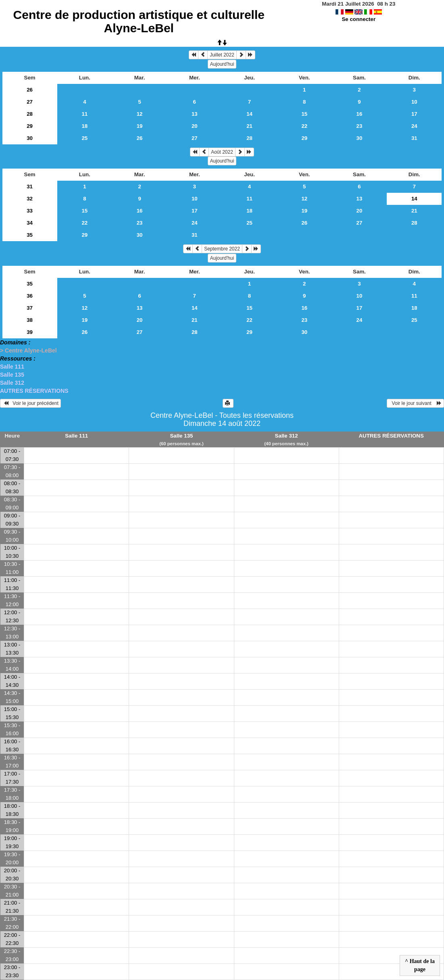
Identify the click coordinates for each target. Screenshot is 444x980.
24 (414, 126)
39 (30, 332)
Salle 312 (12, 383)
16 (360, 114)
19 (140, 126)
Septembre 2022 (222, 249)
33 (30, 211)
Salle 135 (12, 375)
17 (414, 114)
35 (30, 235)
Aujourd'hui (222, 64)
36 (30, 296)
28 (30, 114)
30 (30, 138)
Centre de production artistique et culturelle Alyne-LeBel (139, 21)
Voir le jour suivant (415, 403)
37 (30, 308)
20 (195, 126)
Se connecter (359, 19)
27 (30, 102)
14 (249, 114)
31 (414, 138)
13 (195, 114)
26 (30, 90)
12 (140, 114)
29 (30, 126)
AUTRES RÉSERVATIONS (34, 391)
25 (84, 138)
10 (414, 102)
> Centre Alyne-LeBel (28, 350)
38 (30, 320)
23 (360, 126)
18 (84, 126)
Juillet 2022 (222, 55)
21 (249, 126)
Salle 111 (12, 367)
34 (30, 223)
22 (304, 126)
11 (84, 114)
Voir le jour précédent (30, 403)
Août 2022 (222, 152)
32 (30, 199)
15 (304, 114)
